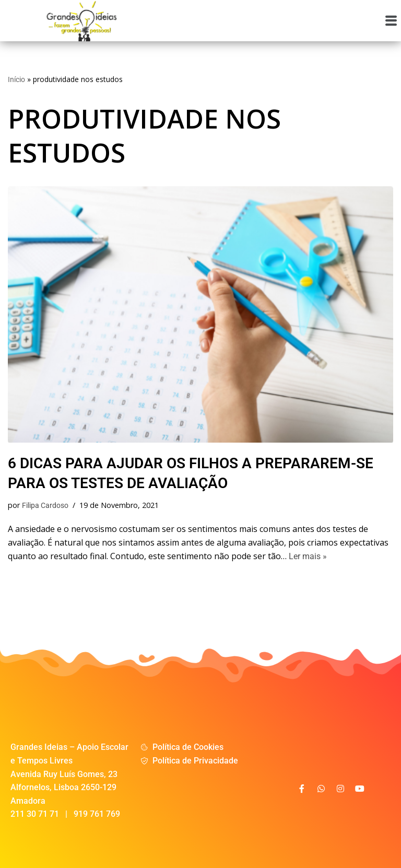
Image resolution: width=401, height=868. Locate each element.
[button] (391, 20)
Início (16, 79)
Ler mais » (308, 556)
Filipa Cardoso (45, 506)
